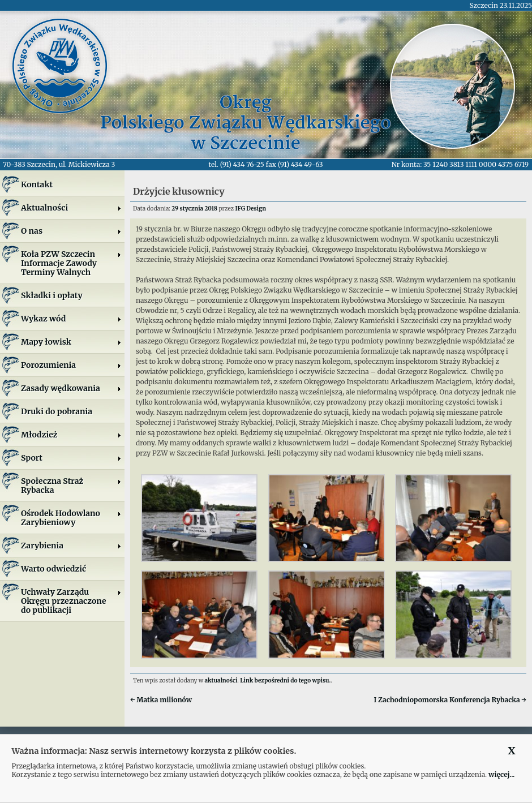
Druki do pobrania (57, 411)
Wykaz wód (71, 319)
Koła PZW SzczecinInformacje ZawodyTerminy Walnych (71, 263)
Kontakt (37, 184)
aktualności (221, 680)
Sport (71, 458)
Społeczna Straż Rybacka (71, 486)
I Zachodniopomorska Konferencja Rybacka (450, 700)
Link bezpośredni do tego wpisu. (285, 680)
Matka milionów (161, 700)
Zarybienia (71, 546)
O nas (71, 231)
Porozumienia (71, 365)
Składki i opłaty (52, 295)
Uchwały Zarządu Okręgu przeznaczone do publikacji (71, 601)
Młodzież (71, 435)
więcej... (501, 774)
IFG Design (250, 209)
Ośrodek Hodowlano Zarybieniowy (71, 518)
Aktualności (71, 208)
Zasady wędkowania (71, 388)
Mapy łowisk (71, 342)
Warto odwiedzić (53, 569)
